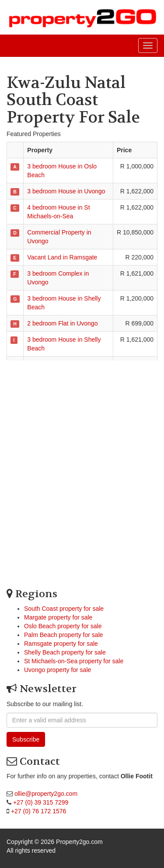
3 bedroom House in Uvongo (66, 191)
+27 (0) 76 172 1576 (39, 811)
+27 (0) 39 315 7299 (41, 802)
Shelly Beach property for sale (65, 652)
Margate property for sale (58, 617)
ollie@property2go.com (46, 794)
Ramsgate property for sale (61, 644)
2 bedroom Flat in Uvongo (62, 323)
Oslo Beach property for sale (63, 626)
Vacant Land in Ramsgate (62, 257)
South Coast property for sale (64, 609)
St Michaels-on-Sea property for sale (74, 661)
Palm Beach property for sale (64, 635)
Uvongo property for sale (58, 670)
